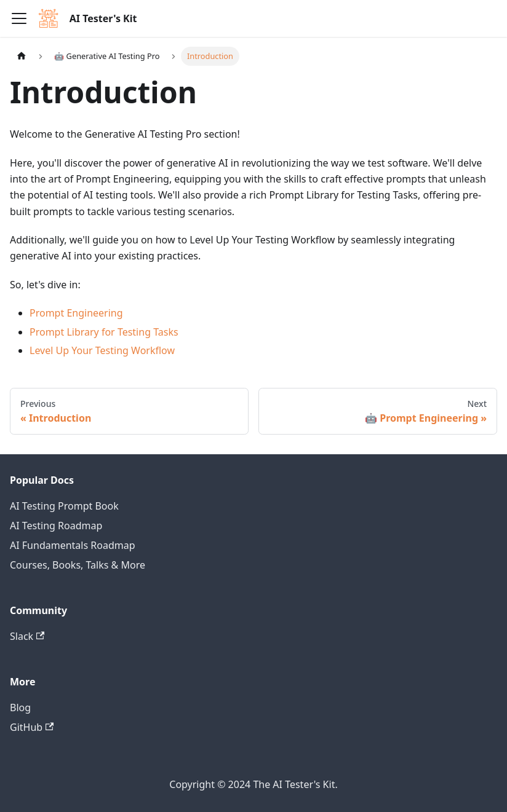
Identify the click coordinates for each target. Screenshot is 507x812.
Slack (27, 636)
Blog (20, 708)
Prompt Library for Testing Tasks (104, 332)
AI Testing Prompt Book (64, 506)
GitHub (32, 727)
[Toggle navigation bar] (19, 18)
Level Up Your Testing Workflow (102, 350)
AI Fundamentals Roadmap (73, 545)
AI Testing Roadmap (56, 526)
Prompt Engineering (76, 313)
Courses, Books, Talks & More (78, 565)
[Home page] (22, 56)
